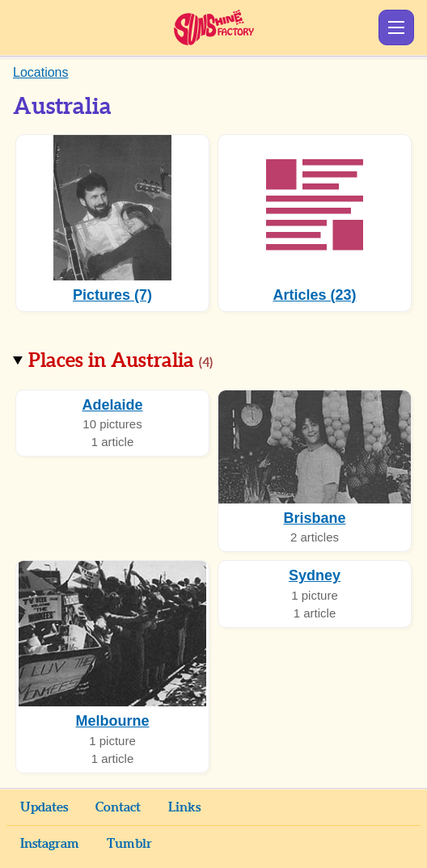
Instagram (50, 844)
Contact (118, 807)
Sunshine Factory (214, 27)
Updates (44, 807)
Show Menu (396, 27)
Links (184, 807)
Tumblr (129, 844)
